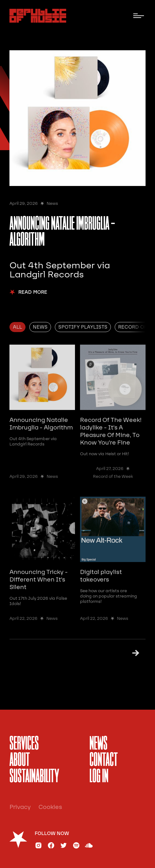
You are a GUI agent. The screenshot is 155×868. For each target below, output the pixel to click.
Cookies (50, 807)
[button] (139, 16)
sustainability (34, 777)
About (20, 761)
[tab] (17, 327)
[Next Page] (133, 653)
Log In (99, 777)
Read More (33, 292)
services (24, 744)
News (98, 744)
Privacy (20, 807)
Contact (104, 761)
